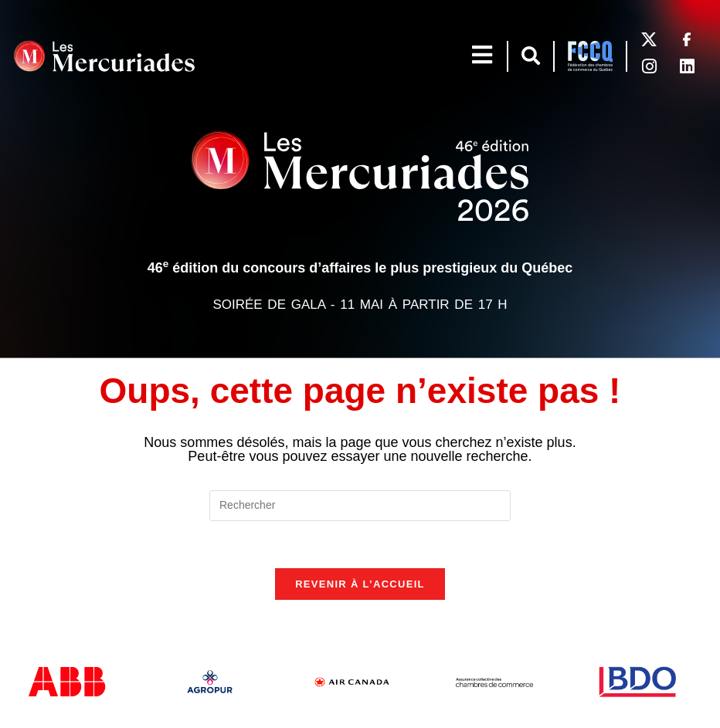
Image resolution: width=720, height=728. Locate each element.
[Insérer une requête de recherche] (360, 506)
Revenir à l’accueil (360, 584)
